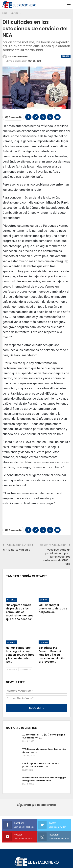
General (11, 600)
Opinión (66, 56)
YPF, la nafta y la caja (16, 550)
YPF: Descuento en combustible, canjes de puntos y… (44, 751)
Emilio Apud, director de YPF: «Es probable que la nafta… (40, 765)
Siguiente (26, 669)
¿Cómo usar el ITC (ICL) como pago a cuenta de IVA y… (44, 736)
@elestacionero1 (44, 805)
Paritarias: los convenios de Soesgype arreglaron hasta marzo (44, 779)
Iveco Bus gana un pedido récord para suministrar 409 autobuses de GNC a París (57, 557)
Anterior (12, 669)
